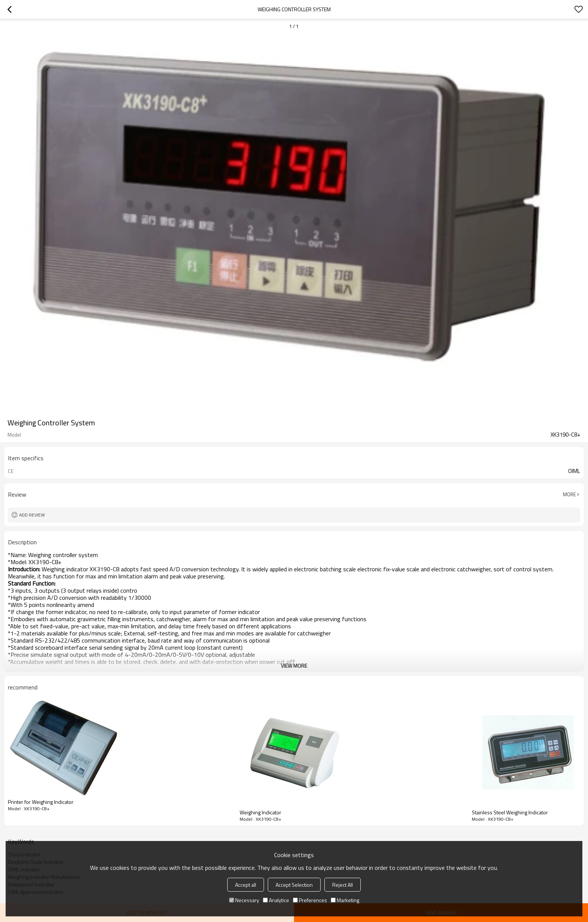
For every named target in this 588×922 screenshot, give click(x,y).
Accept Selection (294, 885)
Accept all (246, 885)
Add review (32, 515)
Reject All (343, 885)
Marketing (345, 900)
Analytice (276, 900)
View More (294, 666)
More (569, 494)
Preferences (310, 900)
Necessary (244, 900)
